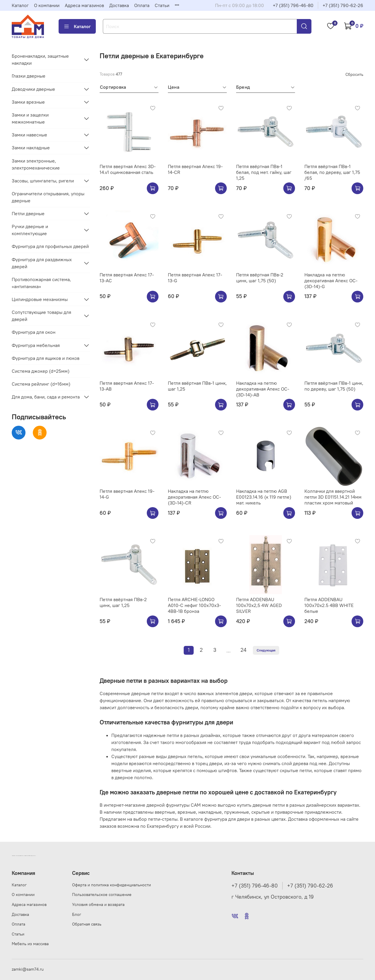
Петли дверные (28, 213)
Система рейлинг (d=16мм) (41, 384)
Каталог (20, 5)
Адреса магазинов (84, 5)
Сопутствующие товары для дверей (41, 316)
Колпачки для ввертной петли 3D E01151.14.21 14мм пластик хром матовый (333, 497)
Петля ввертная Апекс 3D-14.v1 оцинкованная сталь (128, 169)
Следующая (266, 650)
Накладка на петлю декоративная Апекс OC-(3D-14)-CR (194, 497)
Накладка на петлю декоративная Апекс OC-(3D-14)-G (331, 281)
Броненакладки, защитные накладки (40, 59)
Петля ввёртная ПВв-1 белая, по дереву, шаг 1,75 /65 (332, 172)
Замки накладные (31, 148)
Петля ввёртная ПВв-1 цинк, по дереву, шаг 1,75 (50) (334, 386)
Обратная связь (87, 924)
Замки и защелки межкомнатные (30, 118)
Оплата (142, 5)
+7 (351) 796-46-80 (293, 5)
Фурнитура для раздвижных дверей (42, 263)
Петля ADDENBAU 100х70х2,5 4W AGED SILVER (259, 605)
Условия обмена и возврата (98, 904)
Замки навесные (29, 135)
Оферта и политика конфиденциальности (111, 885)
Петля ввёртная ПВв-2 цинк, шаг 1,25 (123, 602)
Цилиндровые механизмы (40, 299)
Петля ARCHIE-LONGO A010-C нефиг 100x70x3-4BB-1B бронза (194, 605)
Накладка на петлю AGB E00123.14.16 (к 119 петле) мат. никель (264, 497)
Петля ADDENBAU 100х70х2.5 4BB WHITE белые (329, 605)
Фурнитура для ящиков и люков (46, 358)
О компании (47, 5)
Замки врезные (28, 102)
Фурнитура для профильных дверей (50, 246)
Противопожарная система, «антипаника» (41, 283)
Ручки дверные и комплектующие (30, 230)
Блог (77, 914)
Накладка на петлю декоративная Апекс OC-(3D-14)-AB (263, 389)
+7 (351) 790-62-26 (343, 5)
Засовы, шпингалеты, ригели (43, 181)
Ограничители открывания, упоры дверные (48, 197)
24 (243, 650)
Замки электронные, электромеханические (36, 164)
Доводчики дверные (33, 89)
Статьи (162, 5)
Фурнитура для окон (34, 332)
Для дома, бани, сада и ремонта (46, 397)
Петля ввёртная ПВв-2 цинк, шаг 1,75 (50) (260, 278)
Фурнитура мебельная (36, 345)
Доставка (119, 5)
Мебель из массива (30, 944)
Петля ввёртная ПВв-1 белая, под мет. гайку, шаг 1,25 (264, 172)
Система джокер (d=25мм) (41, 371)
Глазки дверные (29, 76)
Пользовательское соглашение (102, 895)
